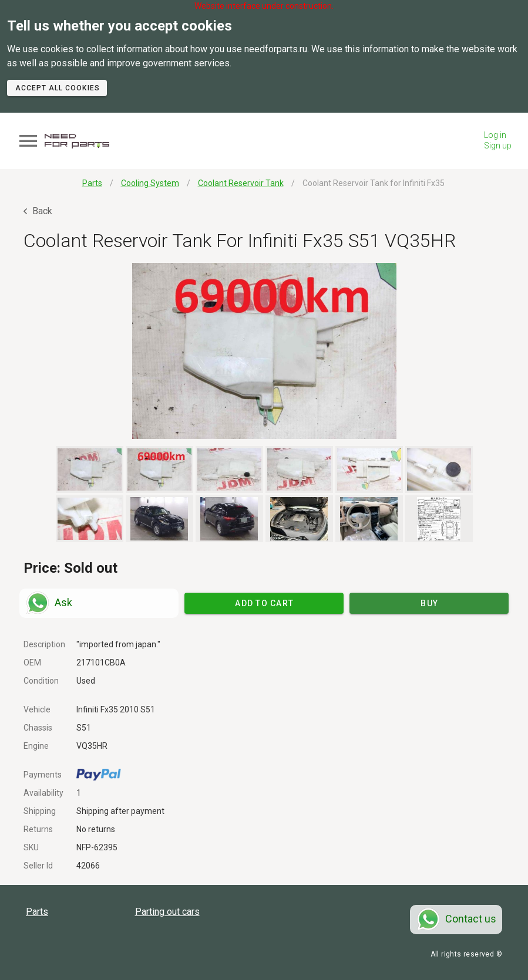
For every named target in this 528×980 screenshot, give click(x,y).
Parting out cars (167, 912)
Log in (495, 135)
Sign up (498, 146)
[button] (264, 351)
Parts (37, 912)
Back (38, 211)
